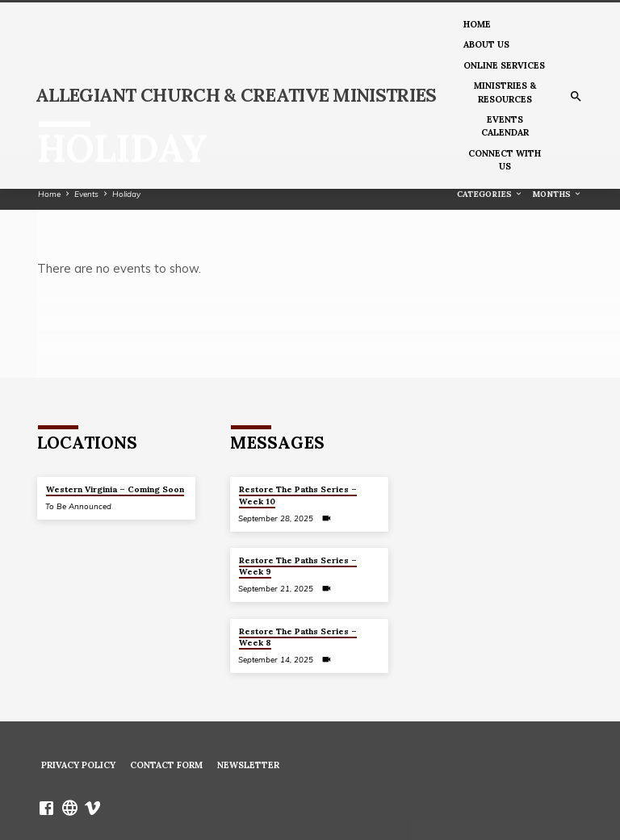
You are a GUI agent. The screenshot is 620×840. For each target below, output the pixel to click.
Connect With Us (505, 160)
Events (86, 194)
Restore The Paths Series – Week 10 (298, 495)
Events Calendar (505, 126)
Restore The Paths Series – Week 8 (298, 637)
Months (557, 194)
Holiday (126, 194)
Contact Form (166, 765)
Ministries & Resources (505, 92)
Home (477, 24)
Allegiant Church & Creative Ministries (236, 95)
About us (486, 44)
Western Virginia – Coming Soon (115, 489)
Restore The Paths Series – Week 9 (298, 566)
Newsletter (248, 765)
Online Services (504, 65)
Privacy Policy (78, 765)
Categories (490, 194)
